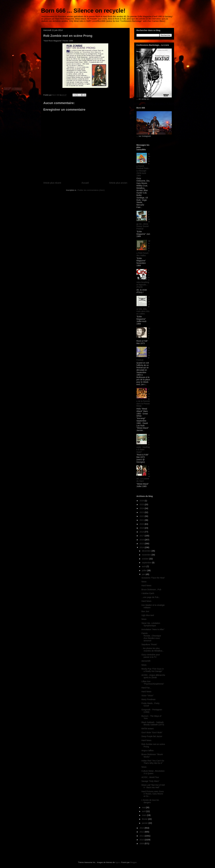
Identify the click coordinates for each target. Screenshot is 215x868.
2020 (142, 524)
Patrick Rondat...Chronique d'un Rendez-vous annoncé (151, 637)
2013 (142, 828)
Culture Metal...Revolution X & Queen (153, 772)
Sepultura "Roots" (149, 644)
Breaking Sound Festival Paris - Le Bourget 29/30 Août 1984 (143, 165)
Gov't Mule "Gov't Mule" (152, 732)
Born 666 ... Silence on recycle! (83, 11)
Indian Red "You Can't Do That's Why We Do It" (153, 762)
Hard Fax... (146, 688)
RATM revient (147, 729)
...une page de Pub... (151, 597)
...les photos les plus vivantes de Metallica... (153, 650)
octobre (146, 559)
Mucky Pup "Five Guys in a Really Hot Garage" (153, 670)
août (144, 566)
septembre (147, 563)
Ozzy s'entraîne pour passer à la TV (151, 656)
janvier (145, 823)
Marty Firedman (148, 699)
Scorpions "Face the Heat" (153, 578)
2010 (142, 840)
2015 (142, 544)
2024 (142, 508)
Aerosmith (146, 661)
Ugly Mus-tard (148, 615)
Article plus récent (52, 183)
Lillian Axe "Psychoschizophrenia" (153, 683)
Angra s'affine (147, 751)
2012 (142, 832)
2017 (142, 536)
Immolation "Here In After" (153, 629)
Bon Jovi (145, 611)
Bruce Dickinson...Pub (151, 589)
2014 (142, 547)
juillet (145, 570)
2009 (142, 844)
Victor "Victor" (147, 696)
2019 (142, 528)
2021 (142, 520)
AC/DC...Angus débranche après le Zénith (153, 676)
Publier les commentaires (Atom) (91, 190)
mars (144, 815)
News (144, 582)
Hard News (146, 585)
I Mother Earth (148, 593)
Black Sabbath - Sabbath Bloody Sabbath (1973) (153, 724)
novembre (147, 555)
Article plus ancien (118, 183)
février (145, 819)
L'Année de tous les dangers (150, 801)
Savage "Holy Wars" (150, 781)
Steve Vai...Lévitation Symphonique (151, 624)
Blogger (133, 862)
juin (144, 574)
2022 (142, 516)
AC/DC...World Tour (150, 777)
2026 (142, 501)
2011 (142, 836)
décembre (147, 551)
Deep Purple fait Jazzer (152, 736)
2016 (142, 540)
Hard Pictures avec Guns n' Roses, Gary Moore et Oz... (153, 794)
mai (144, 807)
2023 (142, 512)
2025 (142, 504)
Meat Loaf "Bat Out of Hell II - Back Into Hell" (153, 786)
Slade (149, 332)
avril (144, 811)
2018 (142, 532)
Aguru (118, 862)
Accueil (85, 183)
